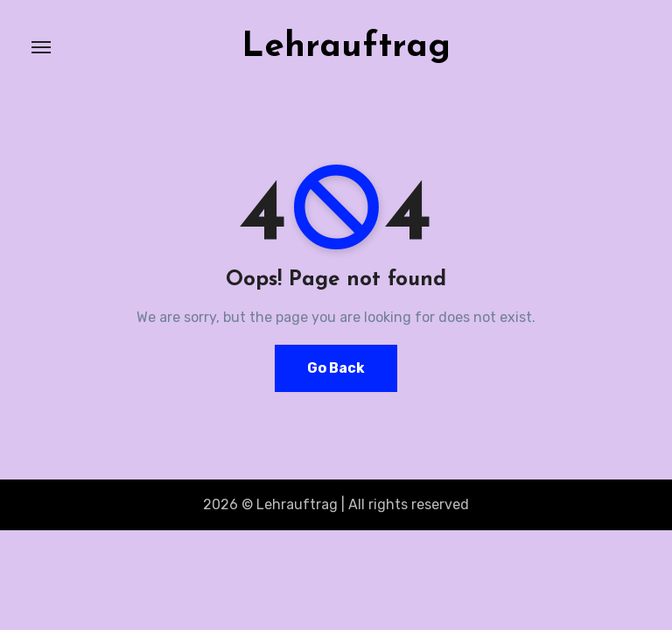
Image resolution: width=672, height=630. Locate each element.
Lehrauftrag (346, 47)
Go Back (336, 368)
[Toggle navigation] (41, 47)
